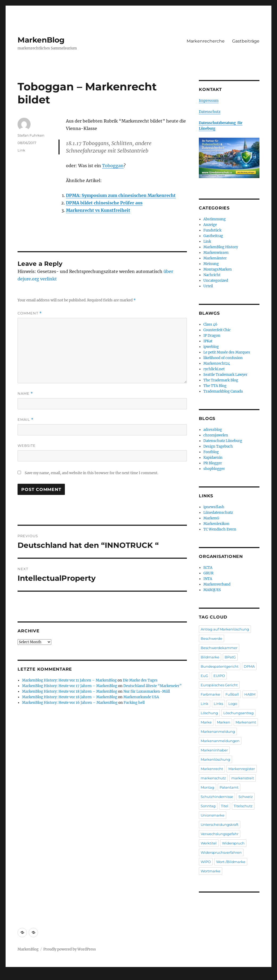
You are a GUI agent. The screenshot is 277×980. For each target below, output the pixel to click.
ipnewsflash (214, 507)
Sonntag (208, 806)
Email (26, 420)
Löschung (209, 713)
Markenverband (217, 584)
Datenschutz (210, 112)
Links (218, 704)
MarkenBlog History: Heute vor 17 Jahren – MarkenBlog (70, 686)
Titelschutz (243, 806)
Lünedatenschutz (218, 513)
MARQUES (212, 590)
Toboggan (113, 166)
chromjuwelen (216, 435)
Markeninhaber (214, 750)
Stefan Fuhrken (31, 135)
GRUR (208, 573)
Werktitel (209, 843)
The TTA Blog (215, 386)
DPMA (249, 666)
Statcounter (13, 976)
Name (25, 394)
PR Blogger (213, 463)
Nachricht (212, 275)
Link (21, 150)
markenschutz (213, 778)
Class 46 (210, 324)
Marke (206, 722)
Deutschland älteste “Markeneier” (152, 686)
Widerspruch (233, 843)
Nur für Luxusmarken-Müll (147, 691)
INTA (208, 579)
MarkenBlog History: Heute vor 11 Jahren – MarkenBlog (69, 680)
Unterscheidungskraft (220, 825)
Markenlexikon (216, 524)
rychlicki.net (214, 369)
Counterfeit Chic (217, 330)
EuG (204, 676)
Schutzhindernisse (217, 797)
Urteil (208, 286)
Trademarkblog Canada (223, 391)
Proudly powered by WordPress (70, 949)
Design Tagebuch (218, 446)
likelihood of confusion (223, 358)
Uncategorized (216, 281)
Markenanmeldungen (220, 741)
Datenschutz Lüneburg (223, 441)
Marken (224, 722)
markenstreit (243, 778)
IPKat (208, 341)
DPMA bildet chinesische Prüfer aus (104, 203)
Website (27, 445)
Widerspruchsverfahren (221, 852)
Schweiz (246, 797)
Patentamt (229, 787)
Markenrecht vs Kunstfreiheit (98, 210)
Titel (225, 806)
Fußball (232, 694)
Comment (30, 313)
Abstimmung (215, 219)
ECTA (208, 568)
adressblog (213, 430)
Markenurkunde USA (141, 697)
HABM (250, 694)
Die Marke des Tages (140, 680)
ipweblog (211, 347)
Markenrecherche (206, 41)
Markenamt (246, 722)
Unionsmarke (213, 815)
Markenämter (215, 258)
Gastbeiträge (246, 41)
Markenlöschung (215, 759)
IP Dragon (212, 336)
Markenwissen (216, 253)
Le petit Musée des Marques (227, 352)
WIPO (206, 862)
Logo (233, 704)
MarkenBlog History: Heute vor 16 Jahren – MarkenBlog (70, 703)
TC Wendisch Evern (220, 529)
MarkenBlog (41, 40)
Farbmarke (210, 694)
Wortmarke (211, 871)
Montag (207, 787)
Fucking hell (134, 703)
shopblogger (214, 469)
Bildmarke (210, 657)
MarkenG (211, 518)
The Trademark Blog (221, 380)
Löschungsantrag (238, 713)
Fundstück (212, 230)
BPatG (230, 657)
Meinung (211, 264)
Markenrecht (212, 769)
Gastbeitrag (213, 236)
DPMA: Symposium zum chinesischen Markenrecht (121, 195)
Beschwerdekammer (219, 648)
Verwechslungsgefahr (220, 834)
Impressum (209, 101)
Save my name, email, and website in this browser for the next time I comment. (91, 473)
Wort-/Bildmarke (231, 862)
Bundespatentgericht (220, 666)
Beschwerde (211, 638)
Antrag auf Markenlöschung (225, 629)
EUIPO (219, 676)
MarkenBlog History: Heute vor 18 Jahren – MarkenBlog (70, 691)
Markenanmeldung (218, 731)
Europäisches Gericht (219, 685)
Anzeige (210, 225)
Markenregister (242, 769)
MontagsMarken (218, 269)
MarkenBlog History (221, 247)
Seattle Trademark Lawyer (225, 375)
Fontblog (211, 452)
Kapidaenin (213, 458)
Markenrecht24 (217, 363)
